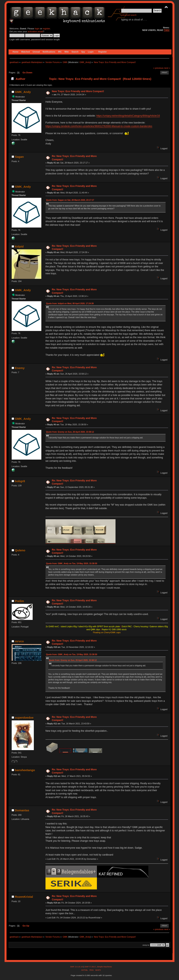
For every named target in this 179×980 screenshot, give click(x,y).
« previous (158, 68)
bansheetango (25, 770)
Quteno (20, 550)
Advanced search (129, 15)
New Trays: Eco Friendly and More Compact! (78, 91)
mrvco (19, 641)
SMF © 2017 (90, 967)
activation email (35, 32)
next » (167, 68)
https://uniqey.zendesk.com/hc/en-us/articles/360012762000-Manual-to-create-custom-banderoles (99, 126)
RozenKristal (24, 897)
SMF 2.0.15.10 (77, 967)
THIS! (167, 30)
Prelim (19, 601)
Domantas (22, 810)
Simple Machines (104, 967)
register (46, 29)
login (37, 29)
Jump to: (146, 945)
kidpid (19, 246)
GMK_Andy (85, 62)
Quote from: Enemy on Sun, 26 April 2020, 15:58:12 (70, 432)
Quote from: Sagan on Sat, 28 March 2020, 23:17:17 (70, 200)
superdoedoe (24, 718)
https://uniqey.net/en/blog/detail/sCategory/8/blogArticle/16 (128, 116)
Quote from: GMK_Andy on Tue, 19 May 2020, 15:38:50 (72, 564)
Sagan (19, 157)
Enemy (20, 368)
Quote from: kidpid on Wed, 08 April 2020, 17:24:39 (70, 304)
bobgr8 (20, 481)
